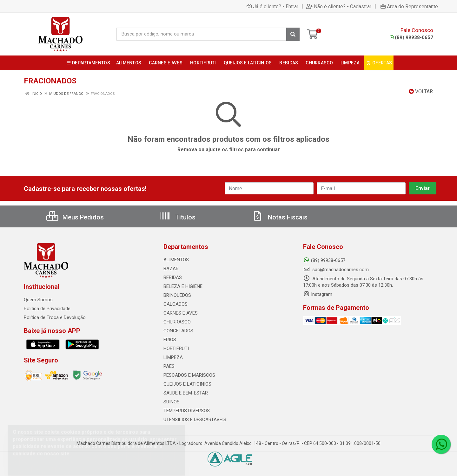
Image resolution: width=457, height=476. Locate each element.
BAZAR (171, 269)
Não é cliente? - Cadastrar (339, 6)
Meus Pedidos (75, 217)
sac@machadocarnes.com (336, 270)
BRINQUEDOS (177, 295)
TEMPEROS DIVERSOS (187, 411)
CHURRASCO (177, 322)
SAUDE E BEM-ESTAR (186, 393)
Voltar (421, 91)
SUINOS (172, 402)
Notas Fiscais (280, 217)
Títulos (177, 217)
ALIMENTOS (176, 260)
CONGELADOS (178, 331)
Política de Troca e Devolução (55, 317)
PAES (169, 366)
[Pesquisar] (293, 34)
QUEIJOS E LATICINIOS (187, 384)
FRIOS (170, 340)
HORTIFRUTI (176, 349)
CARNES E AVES (181, 313)
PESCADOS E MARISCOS (189, 375)
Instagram (318, 294)
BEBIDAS (173, 277)
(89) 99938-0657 (411, 37)
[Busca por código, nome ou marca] (201, 34)
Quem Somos (38, 300)
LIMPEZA (173, 357)
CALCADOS (176, 304)
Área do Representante (409, 6)
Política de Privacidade (47, 309)
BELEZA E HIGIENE (183, 286)
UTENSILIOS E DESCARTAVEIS (195, 420)
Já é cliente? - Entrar (272, 6)
